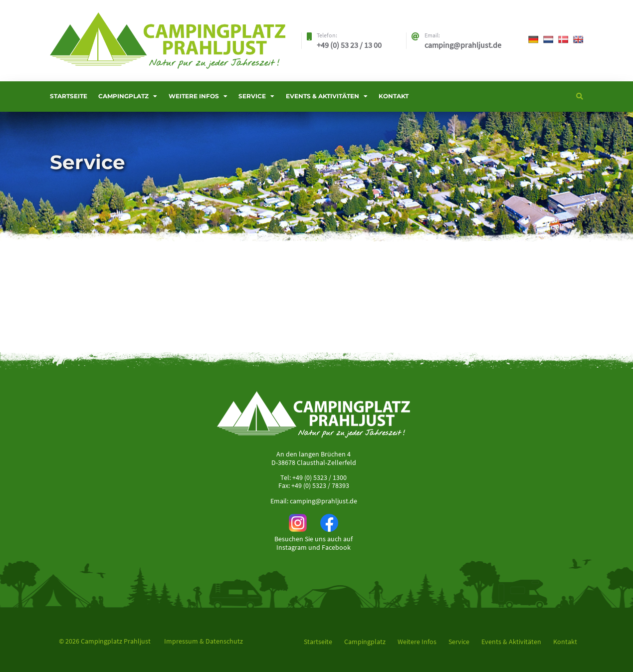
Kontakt (394, 96)
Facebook (336, 547)
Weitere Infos (194, 96)
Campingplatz (123, 96)
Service (252, 96)
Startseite (69, 96)
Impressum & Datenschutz (204, 641)
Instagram (292, 547)
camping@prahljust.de (323, 501)
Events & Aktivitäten (322, 96)
